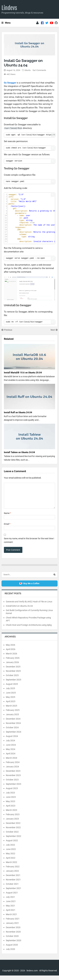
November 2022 (13, 832)
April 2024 (11, 758)
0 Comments (41, 70)
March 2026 (11, 658)
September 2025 (14, 684)
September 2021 (14, 893)
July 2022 (10, 849)
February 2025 (13, 715)
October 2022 (12, 836)
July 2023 (10, 797)
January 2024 (12, 771)
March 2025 (11, 710)
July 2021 (10, 901)
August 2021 (12, 897)
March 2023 (11, 815)
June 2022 (11, 854)
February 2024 (13, 767)
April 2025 (11, 706)
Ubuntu (28, 70)
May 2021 (11, 910)
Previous (7, 330)
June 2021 (11, 906)
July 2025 (10, 693)
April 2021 (11, 915)
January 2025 (12, 719)
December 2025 (13, 671)
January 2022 (12, 875)
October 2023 (12, 784)
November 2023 (13, 780)
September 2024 (14, 736)
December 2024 (13, 723)
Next (54, 330)
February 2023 (13, 819)
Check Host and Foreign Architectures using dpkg (29, 629)
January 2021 (12, 928)
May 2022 (11, 858)
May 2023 (11, 806)
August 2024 (12, 741)
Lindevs (9, 8)
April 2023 (11, 810)
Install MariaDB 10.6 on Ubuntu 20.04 (23, 373)
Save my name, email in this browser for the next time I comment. (29, 545)
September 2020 (14, 945)
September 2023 (14, 788)
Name (7, 518)
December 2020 (13, 932)
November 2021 (13, 884)
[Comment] (30, 498)
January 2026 (12, 667)
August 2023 (12, 793)
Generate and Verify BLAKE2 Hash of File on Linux (29, 606)
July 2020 (10, 954)
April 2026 (11, 654)
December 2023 (13, 775)
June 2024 (11, 749)
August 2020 (12, 949)
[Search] (54, 579)
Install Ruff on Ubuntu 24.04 (18, 412)
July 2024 (10, 745)
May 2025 (11, 702)
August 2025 (12, 689)
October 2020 (12, 941)
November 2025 (13, 675)
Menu (6, 23)
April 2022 (11, 862)
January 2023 (12, 823)
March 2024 (11, 762)
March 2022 (11, 867)
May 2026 (11, 649)
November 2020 (13, 936)
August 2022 (12, 845)
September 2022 (14, 841)
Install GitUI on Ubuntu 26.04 (19, 610)
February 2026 (13, 662)
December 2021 (13, 880)
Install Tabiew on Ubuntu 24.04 (19, 452)
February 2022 (13, 871)
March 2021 (11, 919)
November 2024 (13, 728)
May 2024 (11, 754)
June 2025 (11, 697)
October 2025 (12, 680)
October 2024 (12, 732)
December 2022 (13, 828)
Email (7, 528)
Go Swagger (10, 83)
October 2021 (12, 888)
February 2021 (13, 923)
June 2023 (11, 802)
